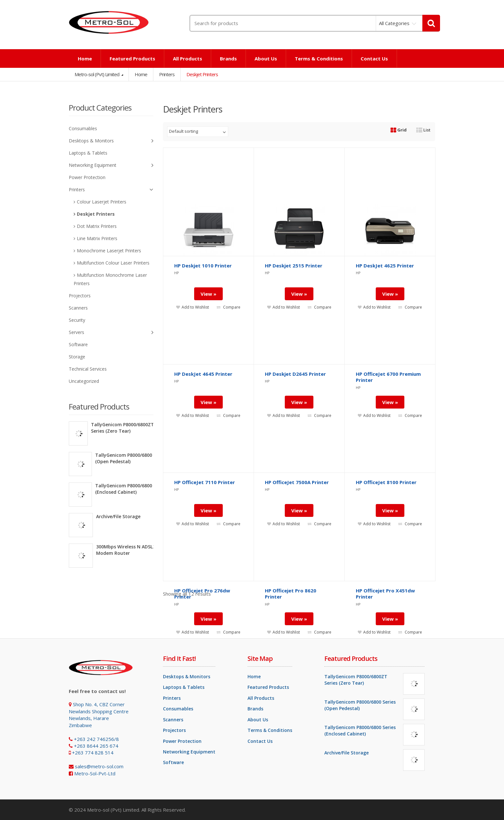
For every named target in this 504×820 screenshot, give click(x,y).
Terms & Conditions (319, 59)
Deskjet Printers (96, 214)
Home (85, 59)
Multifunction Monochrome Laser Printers (110, 279)
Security (77, 320)
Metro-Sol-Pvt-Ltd (95, 773)
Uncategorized (84, 381)
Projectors (80, 296)
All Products (188, 59)
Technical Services (88, 369)
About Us (266, 59)
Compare (229, 632)
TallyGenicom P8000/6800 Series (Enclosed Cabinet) (131, 489)
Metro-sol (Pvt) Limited (97, 74)
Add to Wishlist (193, 632)
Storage (77, 357)
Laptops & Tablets (88, 153)
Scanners (78, 308)
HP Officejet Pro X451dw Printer (385, 594)
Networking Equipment (111, 165)
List (423, 130)
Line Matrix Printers (97, 238)
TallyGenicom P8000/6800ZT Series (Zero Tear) (122, 428)
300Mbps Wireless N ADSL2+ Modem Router (127, 550)
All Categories (394, 23)
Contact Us (374, 59)
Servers (111, 333)
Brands (228, 59)
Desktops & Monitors (111, 141)
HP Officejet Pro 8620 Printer (291, 594)
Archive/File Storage (118, 516)
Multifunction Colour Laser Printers (113, 263)
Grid (399, 130)
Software (78, 344)
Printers (167, 74)
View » (208, 619)
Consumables (83, 128)
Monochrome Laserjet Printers (109, 251)
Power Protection (87, 177)
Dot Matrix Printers (97, 226)
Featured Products (132, 59)
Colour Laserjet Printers (102, 202)
